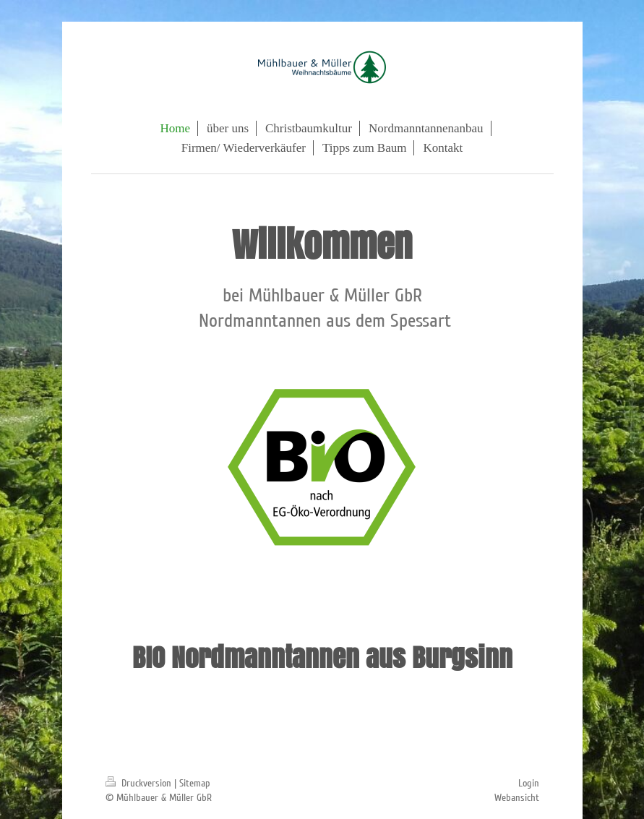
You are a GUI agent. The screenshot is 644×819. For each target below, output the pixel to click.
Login (529, 783)
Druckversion (140, 783)
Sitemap (195, 783)
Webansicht (517, 798)
